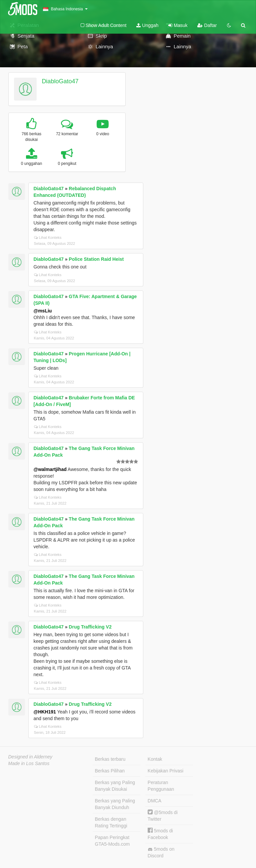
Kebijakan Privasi (165, 771)
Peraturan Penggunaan (161, 786)
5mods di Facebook (160, 834)
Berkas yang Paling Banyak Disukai (115, 786)
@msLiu (43, 311)
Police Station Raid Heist (96, 259)
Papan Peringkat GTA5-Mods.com (112, 841)
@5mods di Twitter (163, 816)
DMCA (154, 801)
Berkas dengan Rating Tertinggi (111, 822)
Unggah (147, 25)
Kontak (155, 759)
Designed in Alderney (30, 757)
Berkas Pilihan (110, 771)
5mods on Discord (161, 852)
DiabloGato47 (60, 81)
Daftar (207, 25)
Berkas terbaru (110, 759)
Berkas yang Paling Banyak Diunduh (115, 804)
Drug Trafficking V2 (90, 627)
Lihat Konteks (48, 237)
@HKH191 (45, 712)
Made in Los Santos (29, 763)
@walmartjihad (50, 469)
